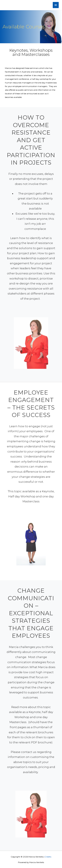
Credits (48, 857)
